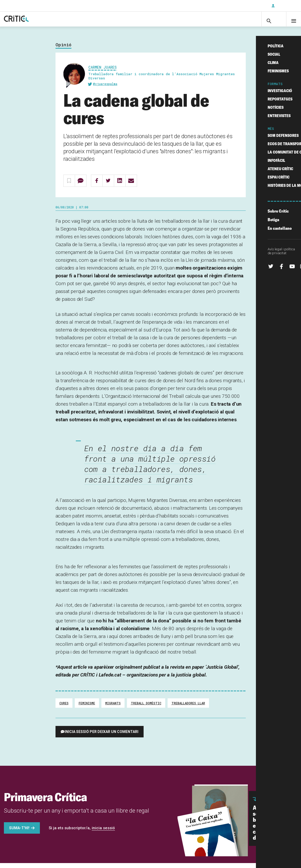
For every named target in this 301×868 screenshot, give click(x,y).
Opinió (63, 50)
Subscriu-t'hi (250, 6)
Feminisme (87, 708)
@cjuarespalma (105, 89)
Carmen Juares (103, 72)
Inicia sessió (285, 6)
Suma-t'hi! (19, 833)
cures (64, 708)
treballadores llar (188, 708)
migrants (113, 708)
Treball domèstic (146, 708)
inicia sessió (103, 833)
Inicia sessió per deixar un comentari (102, 737)
